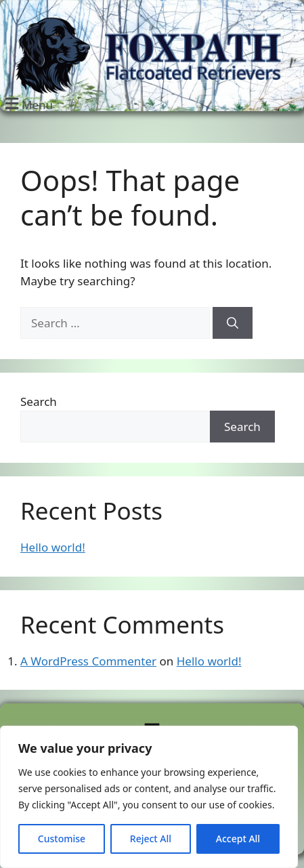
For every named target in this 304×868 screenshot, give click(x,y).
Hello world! (53, 547)
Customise (62, 839)
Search (39, 401)
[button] (27, 103)
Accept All (238, 839)
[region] (149, 797)
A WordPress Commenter (88, 661)
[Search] (233, 323)
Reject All (151, 839)
